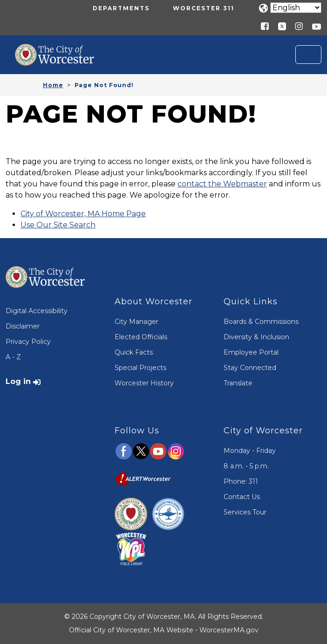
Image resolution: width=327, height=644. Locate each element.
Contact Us (242, 497)
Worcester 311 (204, 8)
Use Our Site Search (58, 225)
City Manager (136, 322)
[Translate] (296, 8)
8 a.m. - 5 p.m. (246, 466)
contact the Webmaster (222, 184)
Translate (238, 383)
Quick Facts (134, 352)
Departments (121, 8)
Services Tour (245, 512)
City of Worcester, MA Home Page (83, 214)
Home (53, 85)
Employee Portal (251, 352)
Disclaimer (23, 326)
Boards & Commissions (261, 322)
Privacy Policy (28, 342)
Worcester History (144, 383)
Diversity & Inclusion (256, 337)
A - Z (13, 357)
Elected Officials (141, 337)
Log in (18, 381)
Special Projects (140, 368)
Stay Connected (250, 368)
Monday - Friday (250, 451)
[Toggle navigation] (308, 55)
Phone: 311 (241, 481)
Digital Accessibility (37, 311)
